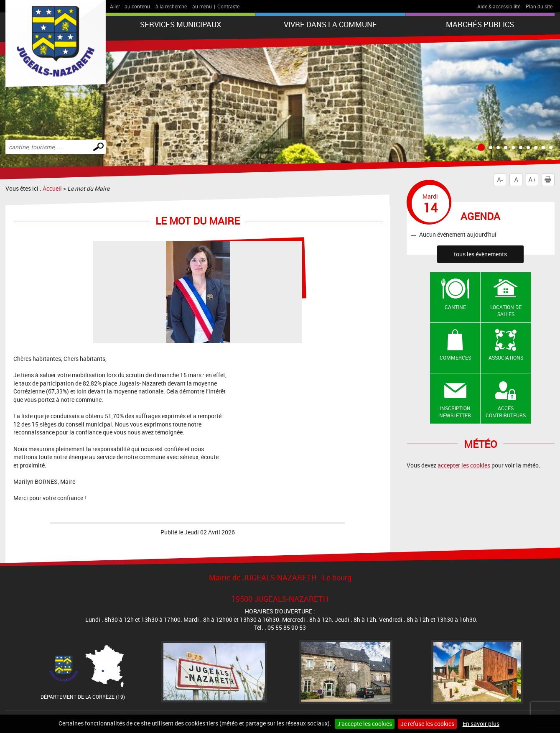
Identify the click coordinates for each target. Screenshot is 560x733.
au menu (202, 6)
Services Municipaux (181, 24)
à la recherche (171, 6)
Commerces (455, 358)
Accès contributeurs (506, 412)
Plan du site (539, 6)
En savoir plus (481, 724)
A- (500, 180)
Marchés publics (480, 24)
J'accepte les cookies (365, 724)
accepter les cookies (464, 465)
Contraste (228, 6)
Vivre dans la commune (330, 24)
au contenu (137, 6)
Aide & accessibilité (499, 6)
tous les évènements (480, 254)
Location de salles (506, 310)
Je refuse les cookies (427, 724)
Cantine (455, 307)
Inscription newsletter (455, 412)
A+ (532, 180)
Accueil (52, 188)
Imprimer (550, 180)
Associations (506, 358)
